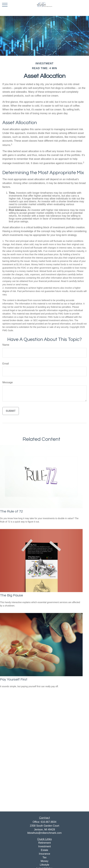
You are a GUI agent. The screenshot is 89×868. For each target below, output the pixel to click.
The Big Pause (12, 595)
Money (44, 861)
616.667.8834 (49, 822)
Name (6, 345)
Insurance (44, 854)
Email (6, 364)
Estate (44, 850)
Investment (44, 846)
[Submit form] (11, 411)
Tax (44, 857)
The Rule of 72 (11, 511)
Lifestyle (44, 865)
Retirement (44, 843)
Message (8, 382)
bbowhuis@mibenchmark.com (44, 833)
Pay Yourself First (14, 679)
